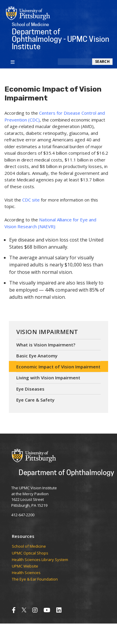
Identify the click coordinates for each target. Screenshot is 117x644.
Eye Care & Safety (35, 400)
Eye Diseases (30, 389)
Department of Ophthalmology (66, 472)
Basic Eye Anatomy (37, 356)
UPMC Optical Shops (30, 553)
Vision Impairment (47, 332)
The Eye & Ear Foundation (35, 579)
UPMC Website (25, 566)
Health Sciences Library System (40, 560)
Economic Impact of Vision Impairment (58, 367)
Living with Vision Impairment (48, 378)
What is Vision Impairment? (46, 345)
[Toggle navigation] (13, 62)
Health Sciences (26, 573)
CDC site (31, 200)
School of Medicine (29, 546)
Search (102, 61)
